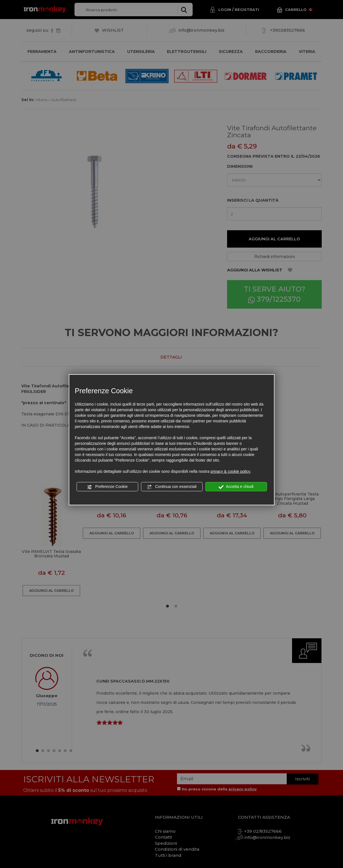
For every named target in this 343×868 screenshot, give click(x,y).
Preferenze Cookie (107, 487)
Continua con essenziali (172, 487)
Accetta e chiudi (236, 487)
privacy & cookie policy (230, 471)
